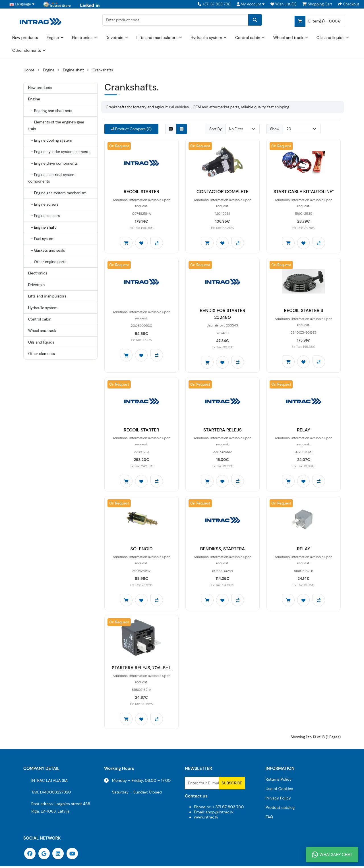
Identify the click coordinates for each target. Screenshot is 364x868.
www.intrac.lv (206, 819)
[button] (251, 4)
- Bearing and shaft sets (50, 111)
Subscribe (232, 785)
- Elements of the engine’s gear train (56, 125)
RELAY (304, 431)
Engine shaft (73, 70)
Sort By (216, 129)
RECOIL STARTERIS (303, 311)
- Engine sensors (44, 216)
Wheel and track (288, 38)
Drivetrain (114, 38)
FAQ (269, 819)
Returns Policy (279, 781)
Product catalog (280, 809)
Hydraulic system (206, 38)
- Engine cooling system (50, 140)
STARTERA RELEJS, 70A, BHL (141, 669)
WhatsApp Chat (332, 855)
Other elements (27, 50)
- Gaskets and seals (46, 250)
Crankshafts (103, 70)
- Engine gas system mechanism (57, 193)
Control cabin (248, 38)
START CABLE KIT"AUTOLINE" (304, 192)
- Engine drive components (53, 163)
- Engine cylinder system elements (59, 152)
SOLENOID (141, 550)
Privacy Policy (278, 800)
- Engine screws (43, 204)
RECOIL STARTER (141, 192)
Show (275, 129)
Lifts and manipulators (157, 38)
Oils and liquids (331, 38)
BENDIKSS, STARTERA (223, 550)
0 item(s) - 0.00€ (318, 21)
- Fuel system (41, 239)
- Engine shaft (42, 227)
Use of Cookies (279, 790)
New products (25, 38)
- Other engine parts (47, 262)
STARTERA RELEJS (223, 431)
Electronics (82, 38)
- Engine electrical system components (52, 178)
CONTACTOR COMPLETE (223, 192)
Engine (53, 38)
